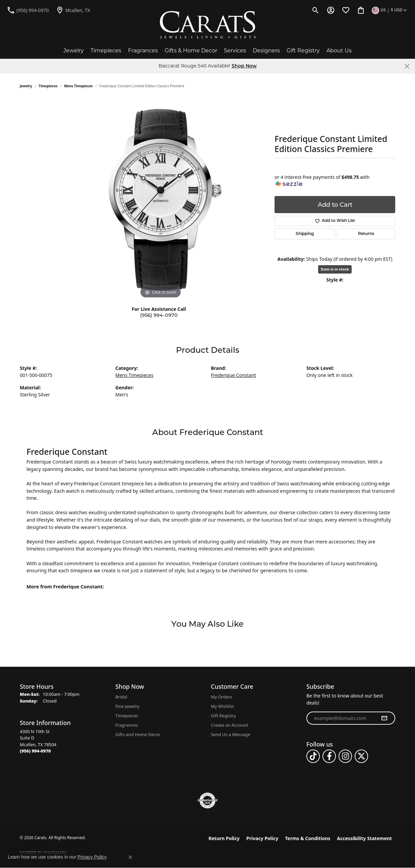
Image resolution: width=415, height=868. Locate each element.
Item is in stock (335, 269)
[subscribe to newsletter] (384, 718)
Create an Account (229, 725)
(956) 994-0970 (159, 315)
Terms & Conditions (308, 838)
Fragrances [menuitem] (127, 725)
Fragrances (143, 51)
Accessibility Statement (364, 838)
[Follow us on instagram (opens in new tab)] (345, 756)
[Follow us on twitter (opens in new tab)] (361, 756)
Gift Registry (303, 51)
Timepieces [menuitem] (127, 716)
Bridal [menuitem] (121, 697)
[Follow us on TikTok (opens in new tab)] (313, 756)
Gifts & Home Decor (191, 51)
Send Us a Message (230, 734)
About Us (339, 51)
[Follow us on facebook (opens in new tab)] (329, 756)
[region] (161, 199)
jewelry (26, 86)
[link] (28, 10)
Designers (266, 51)
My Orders (222, 697)
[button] (316, 10)
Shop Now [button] (244, 66)
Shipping (305, 234)
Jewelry (74, 51)
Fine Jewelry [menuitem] (127, 706)
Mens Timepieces (78, 86)
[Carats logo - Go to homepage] (208, 25)
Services (235, 51)
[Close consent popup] (130, 857)
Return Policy (224, 838)
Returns (366, 234)
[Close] (407, 66)
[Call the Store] (35, 751)
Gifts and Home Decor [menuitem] (138, 734)
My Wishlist (222, 706)
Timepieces (106, 51)
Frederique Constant (233, 375)
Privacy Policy (262, 838)
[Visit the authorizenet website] (207, 801)
